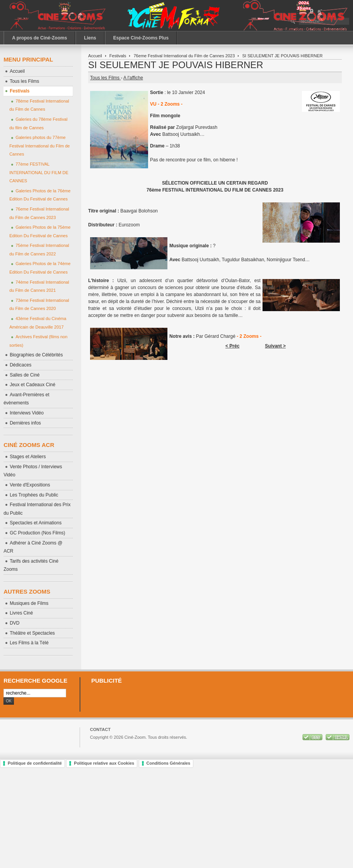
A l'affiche (133, 78)
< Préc (232, 346)
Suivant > (275, 346)
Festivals (118, 56)
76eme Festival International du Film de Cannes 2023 (184, 56)
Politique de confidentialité (35, 763)
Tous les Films (105, 78)
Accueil (95, 56)
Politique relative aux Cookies (104, 763)
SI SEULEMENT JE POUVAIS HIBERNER (176, 65)
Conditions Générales (169, 763)
